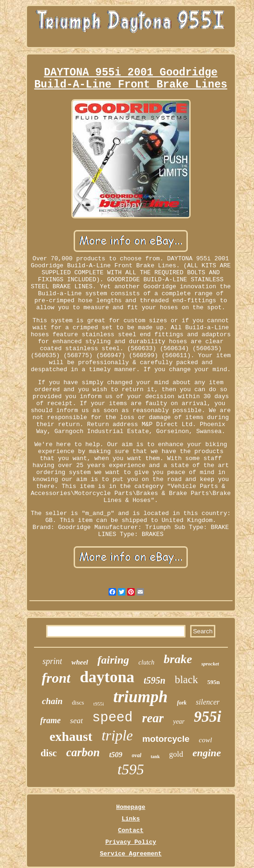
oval (137, 755)
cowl (206, 740)
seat (76, 721)
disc (49, 753)
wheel (80, 662)
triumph (141, 697)
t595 (131, 769)
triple (117, 736)
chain (52, 701)
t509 (116, 755)
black (186, 680)
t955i (99, 704)
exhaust (71, 736)
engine (207, 753)
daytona (107, 677)
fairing (113, 660)
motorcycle (166, 739)
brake (178, 659)
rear (153, 718)
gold (176, 754)
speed (113, 718)
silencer (208, 702)
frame (50, 720)
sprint (52, 661)
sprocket (210, 664)
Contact (131, 831)
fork (182, 703)
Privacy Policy (131, 842)
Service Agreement (131, 854)
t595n (154, 680)
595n (214, 682)
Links (131, 819)
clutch (146, 662)
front (56, 678)
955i (208, 717)
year (179, 722)
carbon (83, 752)
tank (155, 756)
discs (78, 702)
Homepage (130, 807)
